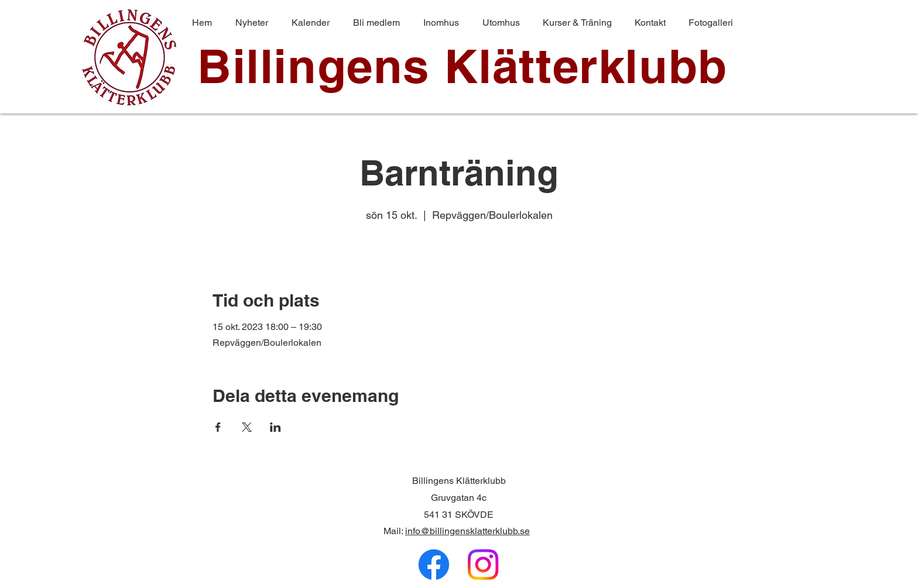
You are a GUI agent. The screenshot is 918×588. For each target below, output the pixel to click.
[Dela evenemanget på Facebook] (218, 427)
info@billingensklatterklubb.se (467, 531)
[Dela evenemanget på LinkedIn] (275, 427)
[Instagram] (483, 565)
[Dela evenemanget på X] (247, 427)
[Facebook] (434, 565)
